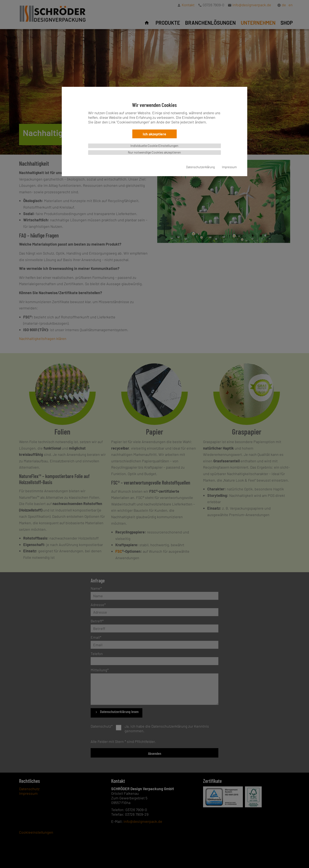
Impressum (229, 167)
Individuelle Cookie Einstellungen (154, 146)
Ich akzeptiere (154, 134)
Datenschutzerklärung (200, 167)
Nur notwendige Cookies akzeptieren (154, 152)
